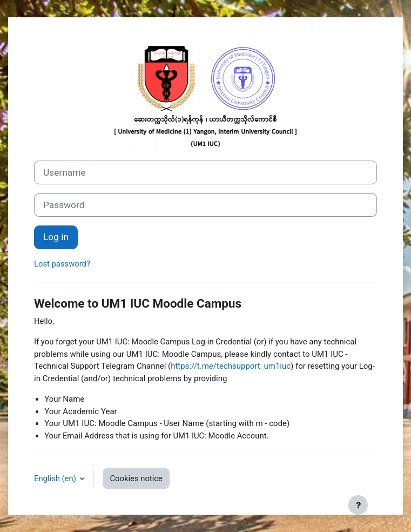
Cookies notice (136, 478)
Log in (56, 237)
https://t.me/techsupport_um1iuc (231, 366)
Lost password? (62, 264)
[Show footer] (358, 505)
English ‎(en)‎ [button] (56, 478)
